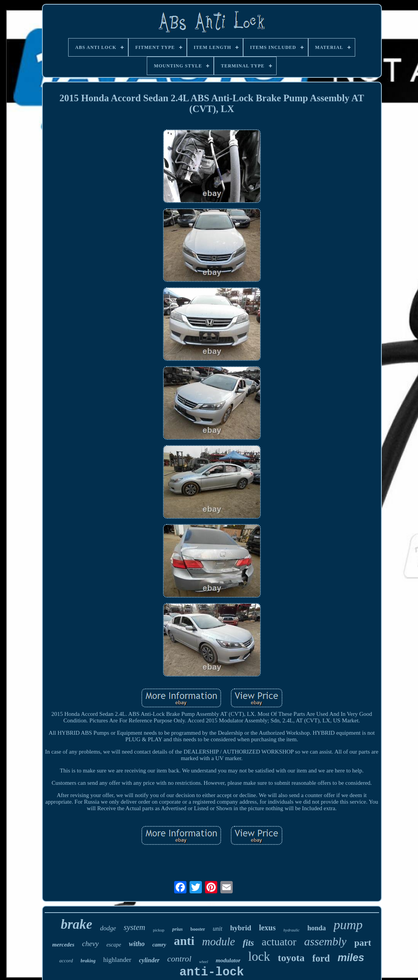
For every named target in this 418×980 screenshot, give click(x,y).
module (219, 941)
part (363, 943)
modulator (228, 960)
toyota (291, 958)
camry (159, 945)
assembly (325, 941)
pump (348, 925)
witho (137, 944)
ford (321, 958)
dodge (108, 928)
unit (217, 929)
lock (259, 957)
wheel (204, 962)
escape (114, 945)
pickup (159, 930)
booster (198, 929)
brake (77, 924)
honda (317, 928)
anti (184, 941)
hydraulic (292, 930)
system (134, 927)
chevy (90, 944)
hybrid (241, 928)
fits (248, 943)
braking (88, 961)
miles (351, 958)
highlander (117, 960)
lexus (267, 928)
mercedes (63, 945)
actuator (279, 942)
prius (177, 929)
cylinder (149, 960)
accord (66, 961)
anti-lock (212, 972)
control (179, 959)
